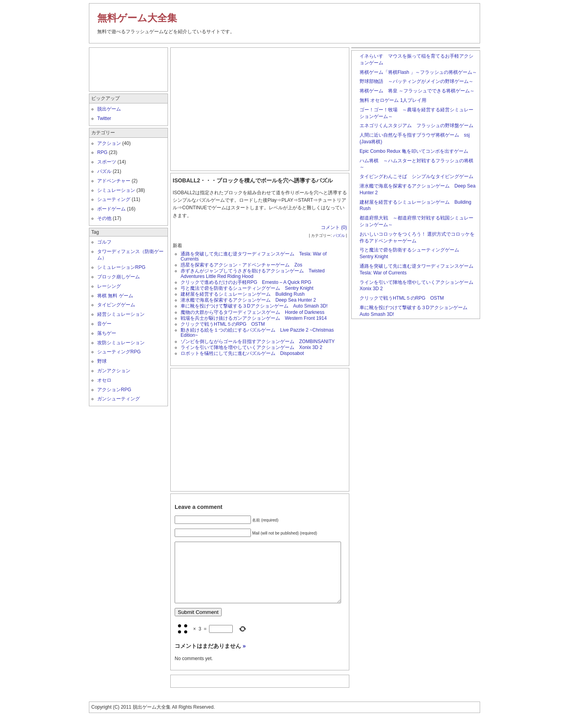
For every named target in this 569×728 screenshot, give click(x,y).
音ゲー (104, 324)
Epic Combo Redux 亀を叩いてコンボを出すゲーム (414, 151)
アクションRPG (114, 390)
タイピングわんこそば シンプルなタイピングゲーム (416, 176)
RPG (102, 152)
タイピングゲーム (116, 305)
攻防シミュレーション (121, 343)
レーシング (109, 286)
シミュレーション (116, 190)
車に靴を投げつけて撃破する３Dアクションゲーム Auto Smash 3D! (254, 306)
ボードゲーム (111, 209)
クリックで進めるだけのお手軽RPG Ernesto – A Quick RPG (246, 282)
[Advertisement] (260, 107)
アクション (109, 143)
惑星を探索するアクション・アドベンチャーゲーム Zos (241, 265)
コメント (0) (334, 227)
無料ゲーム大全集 (137, 18)
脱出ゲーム (109, 109)
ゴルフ (104, 242)
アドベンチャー (114, 181)
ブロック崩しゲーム (119, 277)
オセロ (104, 380)
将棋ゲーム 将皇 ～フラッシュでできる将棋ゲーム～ (417, 91)
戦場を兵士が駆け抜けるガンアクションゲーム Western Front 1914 (256, 318)
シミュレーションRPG (121, 267)
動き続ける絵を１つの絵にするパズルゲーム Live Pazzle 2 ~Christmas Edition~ (257, 333)
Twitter (104, 118)
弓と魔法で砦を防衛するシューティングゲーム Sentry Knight (247, 288)
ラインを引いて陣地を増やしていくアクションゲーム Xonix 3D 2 (252, 347)
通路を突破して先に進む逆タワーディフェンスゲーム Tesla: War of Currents (254, 256)
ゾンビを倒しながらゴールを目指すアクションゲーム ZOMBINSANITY (258, 341)
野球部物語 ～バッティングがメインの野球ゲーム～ (416, 81)
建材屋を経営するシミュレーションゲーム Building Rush (243, 294)
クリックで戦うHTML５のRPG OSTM (223, 324)
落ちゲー (107, 333)
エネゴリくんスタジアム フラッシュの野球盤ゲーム (416, 126)
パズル (339, 235)
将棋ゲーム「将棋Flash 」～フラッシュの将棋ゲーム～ (418, 72)
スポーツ (107, 162)
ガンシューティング (119, 399)
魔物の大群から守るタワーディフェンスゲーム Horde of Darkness (252, 312)
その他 (104, 218)
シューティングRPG (119, 352)
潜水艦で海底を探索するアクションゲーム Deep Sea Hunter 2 (248, 300)
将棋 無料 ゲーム (115, 296)
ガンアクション (114, 371)
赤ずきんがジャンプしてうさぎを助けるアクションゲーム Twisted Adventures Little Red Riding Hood (253, 273)
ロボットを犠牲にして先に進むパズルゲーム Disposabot (242, 353)
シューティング (114, 199)
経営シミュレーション (121, 314)
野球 (102, 361)
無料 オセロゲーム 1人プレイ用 (393, 100)
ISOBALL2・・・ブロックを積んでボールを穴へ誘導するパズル (253, 180)
